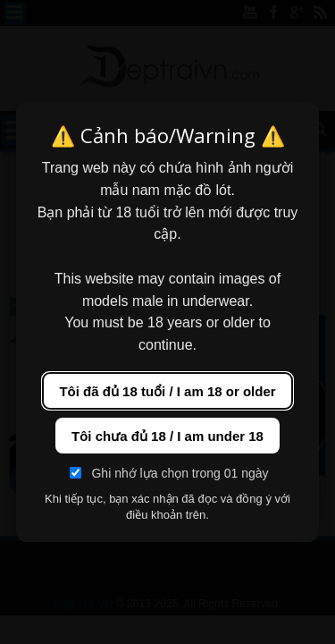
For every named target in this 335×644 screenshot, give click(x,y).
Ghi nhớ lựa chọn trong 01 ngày (169, 473)
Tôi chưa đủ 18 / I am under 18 (167, 436)
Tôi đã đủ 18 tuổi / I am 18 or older (167, 391)
